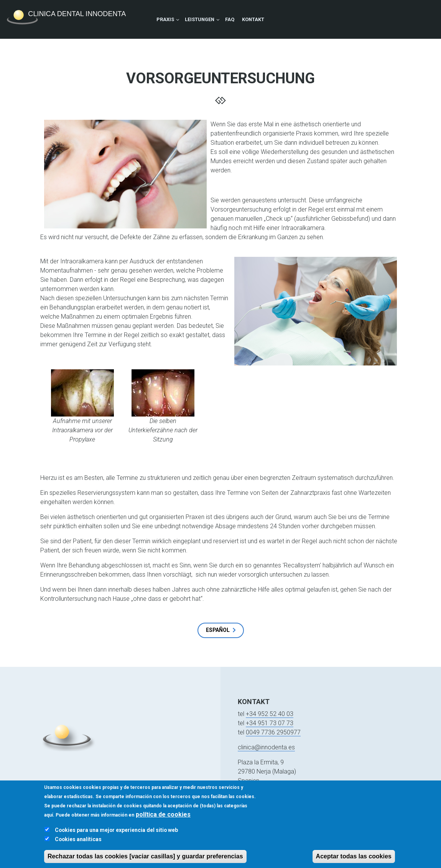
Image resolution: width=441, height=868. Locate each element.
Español (218, 630)
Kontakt (253, 19)
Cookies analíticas (78, 847)
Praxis (165, 19)
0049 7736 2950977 (273, 732)
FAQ (230, 19)
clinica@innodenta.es (266, 747)
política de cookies (163, 822)
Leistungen (200, 19)
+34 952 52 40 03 (270, 714)
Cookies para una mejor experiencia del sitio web (116, 838)
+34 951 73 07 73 (270, 723)
